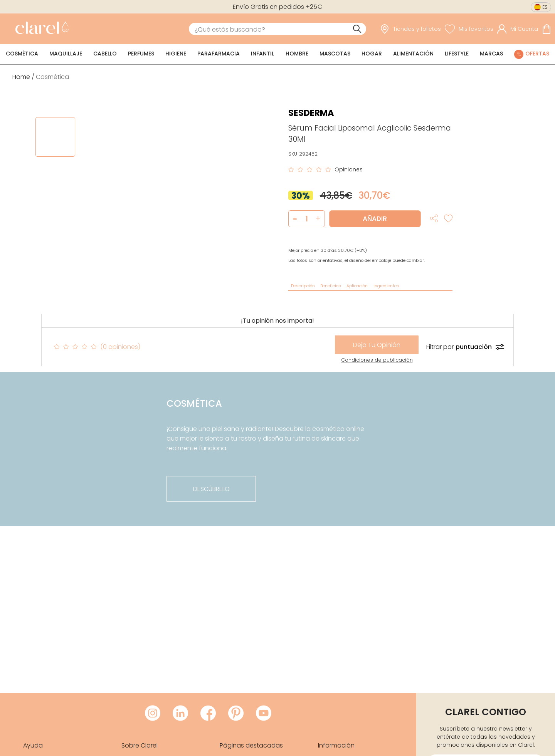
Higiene (176, 54)
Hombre (297, 54)
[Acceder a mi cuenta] (518, 29)
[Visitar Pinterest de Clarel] (236, 714)
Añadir (375, 219)
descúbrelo (211, 489)
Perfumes (141, 54)
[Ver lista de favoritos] (469, 29)
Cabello (105, 54)
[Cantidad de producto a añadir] (307, 219)
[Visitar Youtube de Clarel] (264, 714)
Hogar (372, 54)
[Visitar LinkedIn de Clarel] (180, 714)
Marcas (491, 54)
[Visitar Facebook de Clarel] (208, 714)
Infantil (262, 54)
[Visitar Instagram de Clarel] (153, 714)
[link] (40, 29)
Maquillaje (66, 54)
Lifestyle (457, 54)
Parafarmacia (219, 54)
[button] (318, 219)
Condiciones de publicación (377, 360)
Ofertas (537, 54)
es (545, 7)
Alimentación (413, 54)
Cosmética (22, 54)
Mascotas (335, 54)
